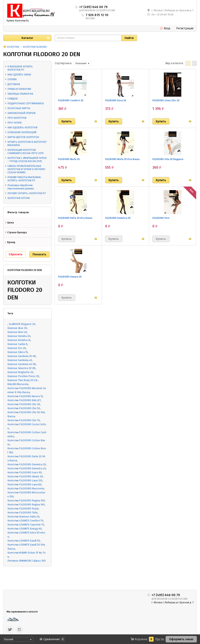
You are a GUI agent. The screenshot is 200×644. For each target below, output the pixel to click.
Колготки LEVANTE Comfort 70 (25, 521)
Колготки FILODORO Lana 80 (24, 484)
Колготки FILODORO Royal (23, 509)
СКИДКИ (12, 99)
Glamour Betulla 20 (19, 336)
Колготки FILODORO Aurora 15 (25, 396)
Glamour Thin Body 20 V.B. (23, 380)
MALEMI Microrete (18, 384)
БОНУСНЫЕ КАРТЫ (19, 108)
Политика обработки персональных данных (21, 187)
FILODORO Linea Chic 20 (166, 100)
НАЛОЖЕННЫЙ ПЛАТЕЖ (22, 113)
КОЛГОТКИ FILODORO (35, 47)
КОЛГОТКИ (13, 47)
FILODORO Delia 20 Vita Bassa (75, 218)
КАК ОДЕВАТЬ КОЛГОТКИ (22, 127)
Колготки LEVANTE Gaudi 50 (24, 541)
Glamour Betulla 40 (19, 340)
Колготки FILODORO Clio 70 (24, 420)
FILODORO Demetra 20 (118, 218)
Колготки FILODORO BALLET (24, 400)
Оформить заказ (181, 639)
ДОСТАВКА (14, 84)
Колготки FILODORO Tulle (23, 513)
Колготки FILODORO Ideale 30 (25, 476)
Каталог (27, 38)
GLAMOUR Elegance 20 (22, 324)
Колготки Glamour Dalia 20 (23, 517)
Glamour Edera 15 (18, 352)
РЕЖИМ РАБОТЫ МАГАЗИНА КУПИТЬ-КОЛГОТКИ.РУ (24, 179)
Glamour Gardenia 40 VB (22, 364)
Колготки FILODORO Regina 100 (26, 500)
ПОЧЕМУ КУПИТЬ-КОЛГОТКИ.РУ (27, 193)
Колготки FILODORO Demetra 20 (27, 464)
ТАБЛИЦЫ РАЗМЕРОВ (20, 94)
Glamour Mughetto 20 (20, 372)
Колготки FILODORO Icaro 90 (25, 472)
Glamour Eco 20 (17, 348)
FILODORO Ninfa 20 (69, 159)
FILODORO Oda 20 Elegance (168, 159)
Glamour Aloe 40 (17, 332)
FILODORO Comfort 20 (71, 100)
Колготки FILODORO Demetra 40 (27, 468)
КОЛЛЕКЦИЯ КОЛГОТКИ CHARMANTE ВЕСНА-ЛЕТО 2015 (26, 152)
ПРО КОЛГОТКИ (17, 118)
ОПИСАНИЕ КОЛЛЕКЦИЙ (22, 132)
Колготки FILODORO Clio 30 (24, 404)
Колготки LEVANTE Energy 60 (25, 529)
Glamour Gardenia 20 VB (22, 356)
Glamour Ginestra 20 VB (21, 368)
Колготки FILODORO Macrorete (26, 488)
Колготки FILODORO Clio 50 (24, 408)
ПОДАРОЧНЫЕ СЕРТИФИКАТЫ (26, 103)
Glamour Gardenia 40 (20, 360)
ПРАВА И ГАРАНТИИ (19, 89)
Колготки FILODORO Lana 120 (25, 480)
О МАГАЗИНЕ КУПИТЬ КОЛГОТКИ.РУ (20, 68)
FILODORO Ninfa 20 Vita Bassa (122, 159)
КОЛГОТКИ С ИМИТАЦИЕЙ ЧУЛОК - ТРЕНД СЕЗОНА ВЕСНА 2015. (27, 160)
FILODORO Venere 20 (70, 277)
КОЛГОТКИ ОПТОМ (19, 198)
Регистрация (185, 28)
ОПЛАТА (12, 79)
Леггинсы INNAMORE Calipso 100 (27, 561)
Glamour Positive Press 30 (23, 376)
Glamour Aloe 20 (17, 328)
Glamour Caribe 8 (17, 344)
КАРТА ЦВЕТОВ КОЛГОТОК (23, 137)
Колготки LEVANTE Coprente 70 (26, 525)
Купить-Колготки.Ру (18, 21)
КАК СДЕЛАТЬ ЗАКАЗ (19, 75)
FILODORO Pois (161, 218)
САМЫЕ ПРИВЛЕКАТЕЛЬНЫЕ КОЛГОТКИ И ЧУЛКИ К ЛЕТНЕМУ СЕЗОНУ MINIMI (26, 169)
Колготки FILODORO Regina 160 (26, 505)
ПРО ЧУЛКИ (14, 123)
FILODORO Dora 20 (116, 100)
